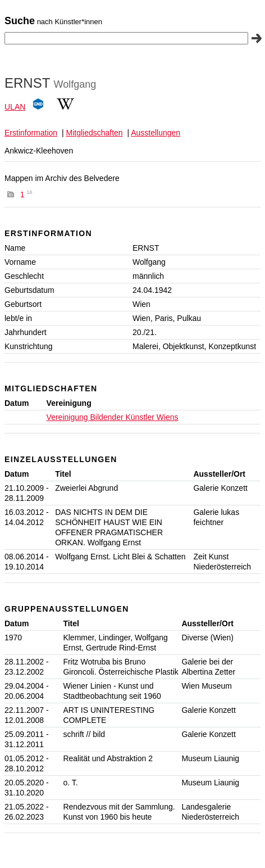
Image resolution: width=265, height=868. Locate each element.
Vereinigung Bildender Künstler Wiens (113, 417)
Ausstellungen (156, 133)
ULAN (15, 107)
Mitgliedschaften (94, 133)
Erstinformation (31, 133)
